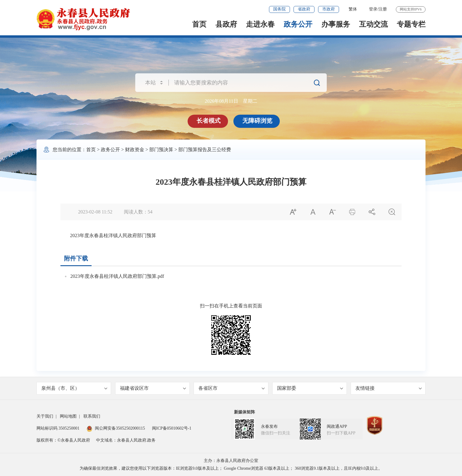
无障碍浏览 (257, 121)
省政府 (304, 9)
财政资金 (135, 150)
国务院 (279, 9)
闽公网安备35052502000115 (116, 428)
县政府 (226, 24)
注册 (383, 9)
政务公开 (298, 24)
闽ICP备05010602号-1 (172, 428)
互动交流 (373, 24)
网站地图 (68, 416)
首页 (199, 24)
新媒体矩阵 (244, 412)
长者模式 (209, 121)
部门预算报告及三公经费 (205, 150)
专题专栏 (411, 24)
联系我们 (92, 416)
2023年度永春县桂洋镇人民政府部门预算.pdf (117, 276)
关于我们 (45, 416)
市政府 (329, 9)
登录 (373, 9)
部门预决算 (161, 150)
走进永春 (260, 24)
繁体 (353, 9)
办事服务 (336, 24)
